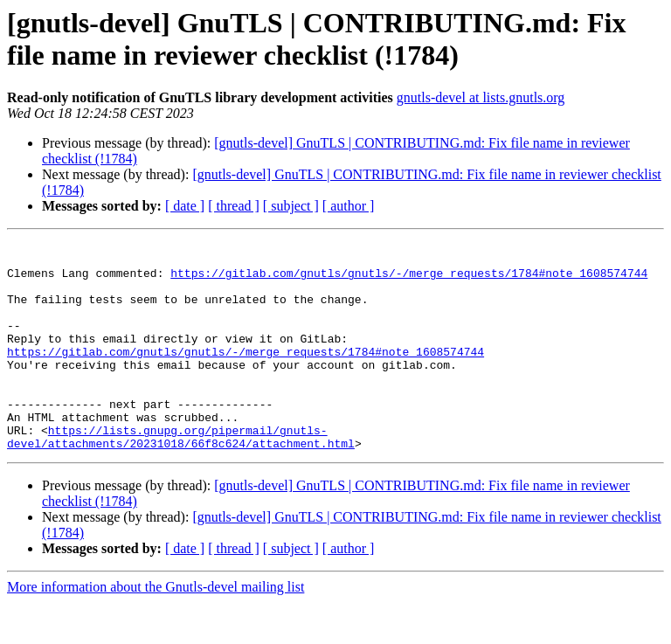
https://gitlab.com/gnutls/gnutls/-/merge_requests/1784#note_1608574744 (409, 280)
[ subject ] (291, 206)
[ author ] (349, 206)
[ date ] (185, 206)
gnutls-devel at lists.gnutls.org (481, 97)
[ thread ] (234, 206)
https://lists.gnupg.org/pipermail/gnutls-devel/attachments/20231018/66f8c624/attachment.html (181, 477)
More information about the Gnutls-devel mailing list (156, 629)
